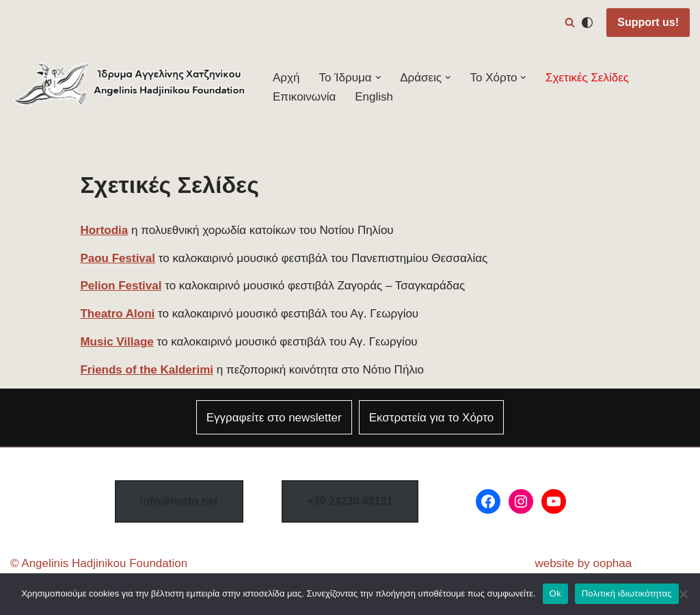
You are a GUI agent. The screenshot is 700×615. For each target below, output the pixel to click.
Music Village (117, 342)
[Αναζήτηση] (570, 22)
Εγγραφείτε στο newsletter (274, 418)
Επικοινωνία (304, 97)
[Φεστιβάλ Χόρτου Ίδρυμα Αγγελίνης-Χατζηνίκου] (130, 87)
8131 (350, 501)
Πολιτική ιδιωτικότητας (627, 593)
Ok (555, 593)
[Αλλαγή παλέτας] (587, 23)
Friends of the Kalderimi (147, 370)
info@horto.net (179, 501)
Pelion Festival (121, 286)
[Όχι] (683, 594)
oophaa (612, 563)
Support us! (648, 22)
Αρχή (286, 78)
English (374, 97)
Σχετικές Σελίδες (587, 78)
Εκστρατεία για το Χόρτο (432, 418)
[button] (378, 78)
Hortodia (104, 230)
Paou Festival (118, 258)
